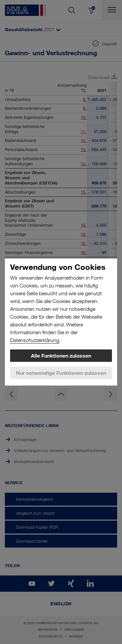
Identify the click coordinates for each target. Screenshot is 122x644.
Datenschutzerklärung (35, 340)
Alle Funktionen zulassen (61, 356)
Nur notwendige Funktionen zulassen (61, 373)
